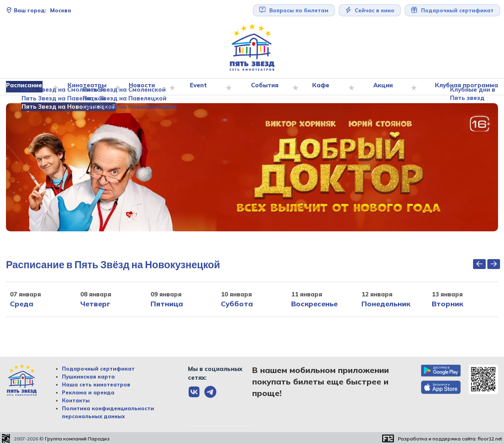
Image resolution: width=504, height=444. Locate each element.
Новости (144, 87)
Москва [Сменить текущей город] (39, 10)
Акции (384, 87)
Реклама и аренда (88, 393)
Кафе (322, 87)
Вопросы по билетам (294, 10)
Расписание (28, 87)
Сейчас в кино (370, 10)
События (266, 87)
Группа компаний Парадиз (77, 439)
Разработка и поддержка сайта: (450, 439)
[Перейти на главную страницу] (252, 47)
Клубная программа (465, 87)
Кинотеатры (89, 87)
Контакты (76, 401)
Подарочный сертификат (452, 10)
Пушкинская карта (88, 377)
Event (201, 87)
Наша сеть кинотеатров (96, 385)
